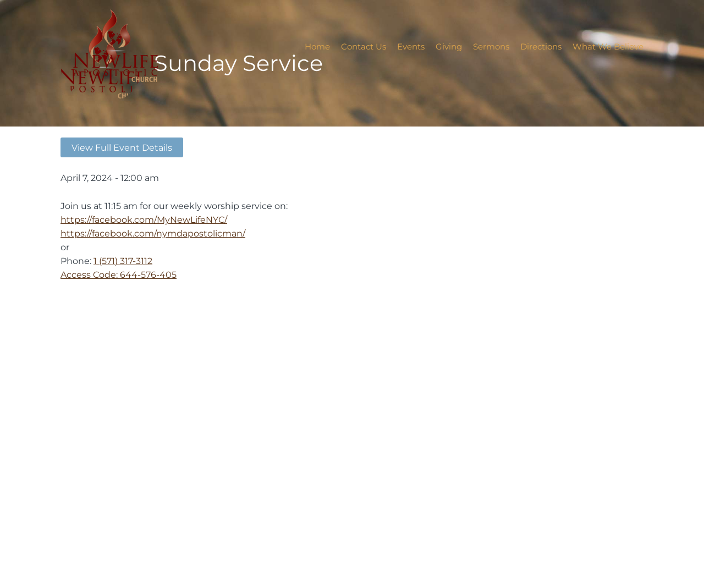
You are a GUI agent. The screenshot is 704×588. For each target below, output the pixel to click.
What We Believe (608, 46)
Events (411, 46)
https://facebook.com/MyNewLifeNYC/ (144, 219)
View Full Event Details (122, 147)
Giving (449, 46)
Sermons (491, 46)
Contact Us (364, 46)
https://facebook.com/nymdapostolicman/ (153, 233)
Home (317, 46)
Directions (541, 46)
